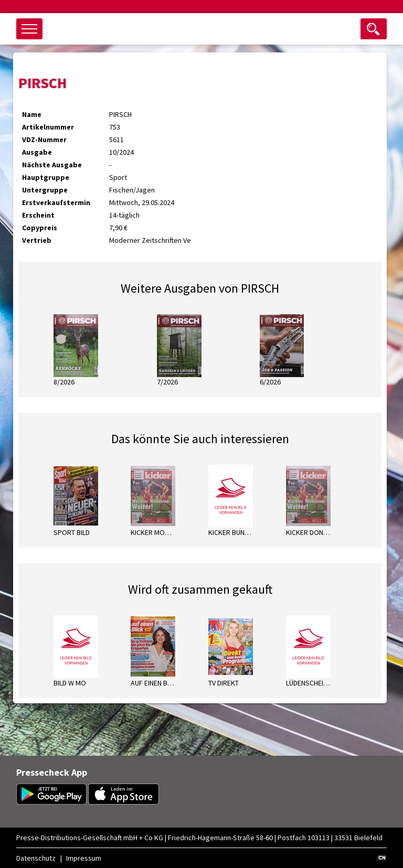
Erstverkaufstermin (56, 202)
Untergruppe (45, 190)
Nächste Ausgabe (52, 165)
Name (32, 114)
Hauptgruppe (46, 177)
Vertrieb (37, 240)
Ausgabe (37, 152)
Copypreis (40, 228)
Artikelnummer (48, 127)
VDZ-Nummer (44, 140)
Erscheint (38, 215)
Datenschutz (36, 858)
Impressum (84, 858)
